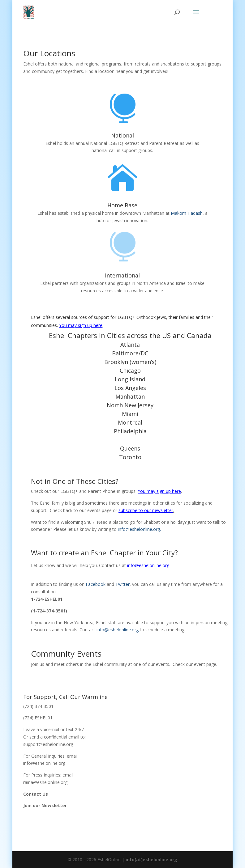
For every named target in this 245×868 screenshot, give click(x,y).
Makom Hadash (187, 213)
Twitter (123, 584)
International (122, 275)
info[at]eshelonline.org (151, 860)
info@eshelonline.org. (139, 529)
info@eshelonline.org (148, 565)
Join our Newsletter (45, 805)
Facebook (96, 584)
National (123, 135)
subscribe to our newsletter (146, 510)
